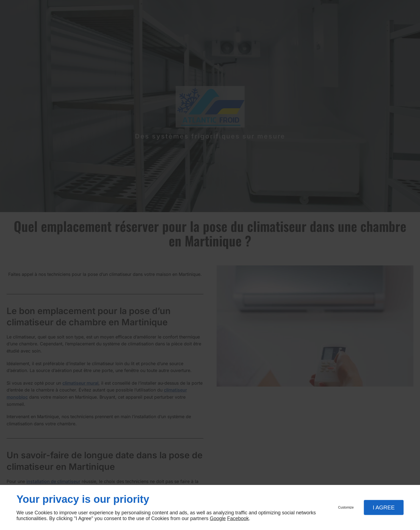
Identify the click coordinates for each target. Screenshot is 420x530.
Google (218, 518)
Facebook (238, 518)
